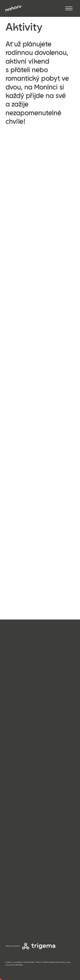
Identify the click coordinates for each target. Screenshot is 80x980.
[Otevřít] (69, 8)
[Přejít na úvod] (13, 8)
